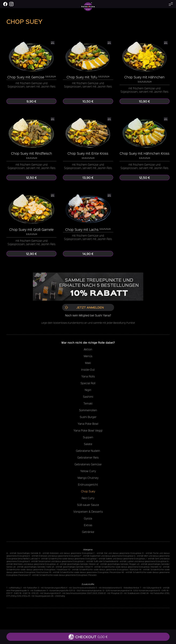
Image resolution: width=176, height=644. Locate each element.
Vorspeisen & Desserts (88, 512)
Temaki (88, 403)
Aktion (88, 349)
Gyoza (88, 518)
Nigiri (88, 390)
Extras (88, 525)
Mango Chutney (88, 478)
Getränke (88, 532)
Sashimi (88, 397)
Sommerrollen (88, 410)
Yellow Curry (88, 471)
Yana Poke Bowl (88, 424)
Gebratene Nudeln (88, 451)
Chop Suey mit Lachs (82, 229)
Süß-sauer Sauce (88, 505)
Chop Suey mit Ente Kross (88, 153)
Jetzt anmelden (84, 307)
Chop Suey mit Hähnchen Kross (145, 153)
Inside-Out (88, 370)
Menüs (88, 356)
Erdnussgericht (88, 484)
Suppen (88, 437)
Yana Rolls (88, 376)
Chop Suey (88, 491)
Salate (88, 444)
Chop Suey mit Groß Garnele (31, 229)
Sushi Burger (88, 417)
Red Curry (88, 498)
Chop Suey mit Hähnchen (144, 77)
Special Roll (88, 383)
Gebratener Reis (88, 457)
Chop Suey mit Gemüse (26, 77)
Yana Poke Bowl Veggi (88, 430)
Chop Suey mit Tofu (82, 77)
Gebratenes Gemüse (88, 464)
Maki (88, 363)
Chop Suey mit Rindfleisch (32, 153)
